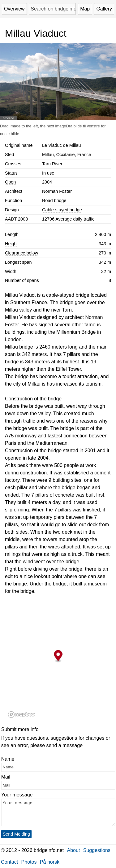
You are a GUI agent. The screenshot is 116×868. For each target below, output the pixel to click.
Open (10, 182)
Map (85, 9)
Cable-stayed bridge (62, 210)
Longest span (18, 262)
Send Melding (16, 834)
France (84, 155)
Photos (29, 862)
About (74, 850)
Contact (9, 862)
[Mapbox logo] (21, 715)
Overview (14, 9)
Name (8, 759)
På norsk (50, 862)
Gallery (104, 9)
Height (11, 244)
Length (12, 234)
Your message (17, 795)
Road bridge (54, 200)
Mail (6, 777)
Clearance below (21, 253)
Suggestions (97, 850)
